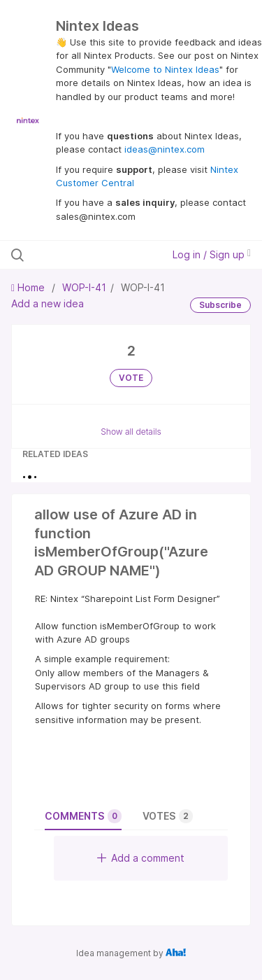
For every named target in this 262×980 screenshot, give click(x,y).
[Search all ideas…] (83, 255)
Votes (168, 816)
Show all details (131, 432)
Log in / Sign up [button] (212, 254)
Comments (83, 816)
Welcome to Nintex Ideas (165, 69)
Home (29, 287)
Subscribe (220, 305)
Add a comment (141, 858)
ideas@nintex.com (165, 149)
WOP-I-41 (84, 287)
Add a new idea (48, 303)
